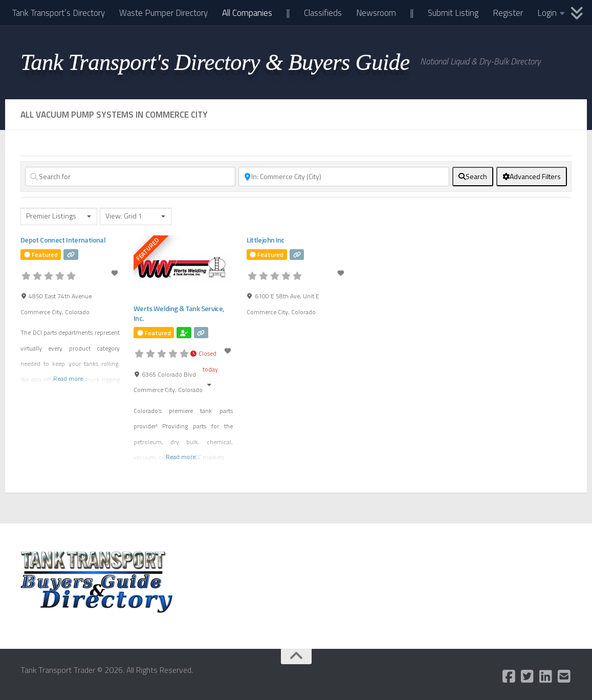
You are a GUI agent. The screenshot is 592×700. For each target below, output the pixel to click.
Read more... (70, 378)
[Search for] (130, 177)
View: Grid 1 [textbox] (124, 216)
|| (288, 13)
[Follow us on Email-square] (564, 676)
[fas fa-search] (473, 177)
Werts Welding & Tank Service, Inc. (178, 313)
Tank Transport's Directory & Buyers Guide (215, 62)
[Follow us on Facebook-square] (509, 676)
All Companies (247, 13)
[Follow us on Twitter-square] (528, 676)
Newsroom (376, 13)
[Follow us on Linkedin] (546, 676)
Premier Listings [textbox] (51, 216)
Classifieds (323, 13)
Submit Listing (453, 13)
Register (508, 13)
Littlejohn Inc (265, 240)
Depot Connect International (62, 240)
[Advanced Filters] (532, 177)
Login (547, 13)
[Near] (344, 177)
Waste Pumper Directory (163, 13)
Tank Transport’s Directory (59, 13)
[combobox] (59, 216)
